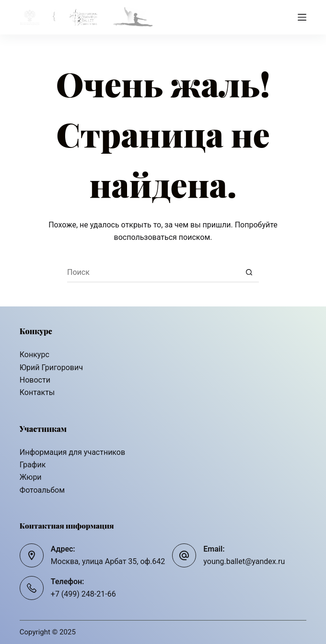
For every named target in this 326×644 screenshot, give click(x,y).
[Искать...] (153, 273)
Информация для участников (72, 452)
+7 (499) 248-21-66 (83, 594)
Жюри (31, 477)
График (33, 465)
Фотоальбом (42, 490)
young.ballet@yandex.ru (244, 561)
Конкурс (35, 355)
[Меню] (302, 17)
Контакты (37, 392)
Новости (35, 380)
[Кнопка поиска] (249, 273)
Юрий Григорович (51, 367)
